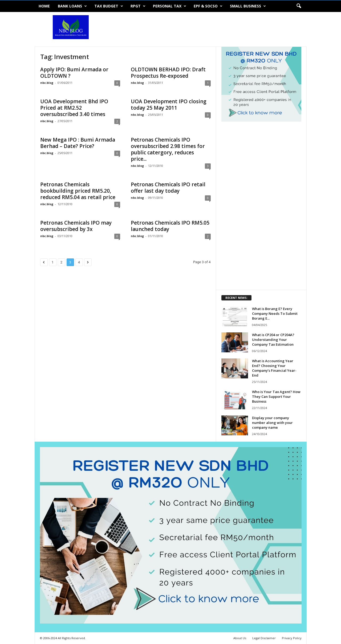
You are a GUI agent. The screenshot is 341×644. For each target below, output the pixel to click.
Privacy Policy (292, 638)
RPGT (138, 6)
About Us (240, 638)
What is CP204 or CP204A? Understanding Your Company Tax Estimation (273, 340)
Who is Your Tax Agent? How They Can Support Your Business (276, 397)
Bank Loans (72, 6)
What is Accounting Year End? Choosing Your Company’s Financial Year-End (274, 368)
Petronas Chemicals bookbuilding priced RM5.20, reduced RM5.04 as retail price (78, 191)
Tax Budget (109, 6)
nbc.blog (47, 83)
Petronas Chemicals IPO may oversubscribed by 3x (76, 226)
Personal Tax (170, 6)
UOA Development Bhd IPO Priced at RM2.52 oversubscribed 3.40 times (74, 108)
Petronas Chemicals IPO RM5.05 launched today (170, 226)
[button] (299, 6)
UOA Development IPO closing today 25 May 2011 (169, 105)
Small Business (248, 6)
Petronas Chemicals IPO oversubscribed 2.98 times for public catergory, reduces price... (168, 149)
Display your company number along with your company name (272, 423)
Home (44, 6)
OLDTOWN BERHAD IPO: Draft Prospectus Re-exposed (168, 73)
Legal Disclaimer (264, 638)
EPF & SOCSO (208, 6)
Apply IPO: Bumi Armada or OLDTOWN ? (74, 73)
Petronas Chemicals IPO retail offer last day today (168, 188)
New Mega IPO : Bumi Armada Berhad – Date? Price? (78, 143)
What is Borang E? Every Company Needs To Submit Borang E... (275, 313)
